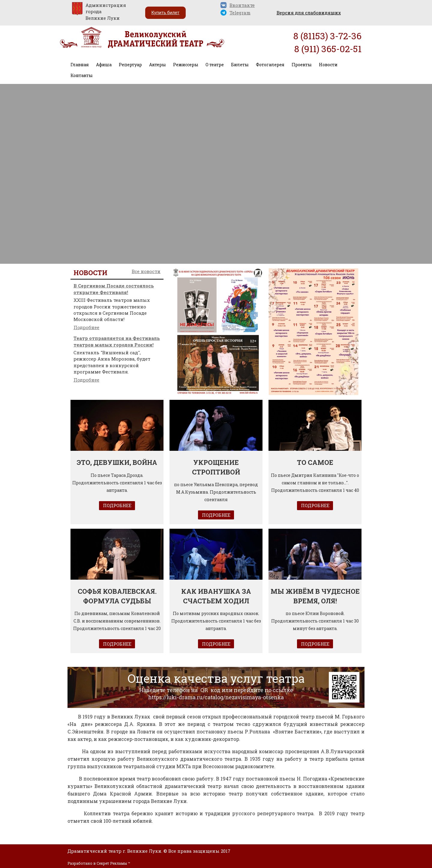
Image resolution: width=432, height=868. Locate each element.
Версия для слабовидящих (309, 13)
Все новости (146, 271)
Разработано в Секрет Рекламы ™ (99, 863)
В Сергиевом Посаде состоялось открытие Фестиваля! (114, 289)
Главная (80, 65)
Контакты (82, 75)
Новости (328, 65)
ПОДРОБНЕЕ (117, 505)
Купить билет (165, 13)
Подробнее (86, 327)
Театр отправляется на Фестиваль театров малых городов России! (117, 341)
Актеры (157, 65)
